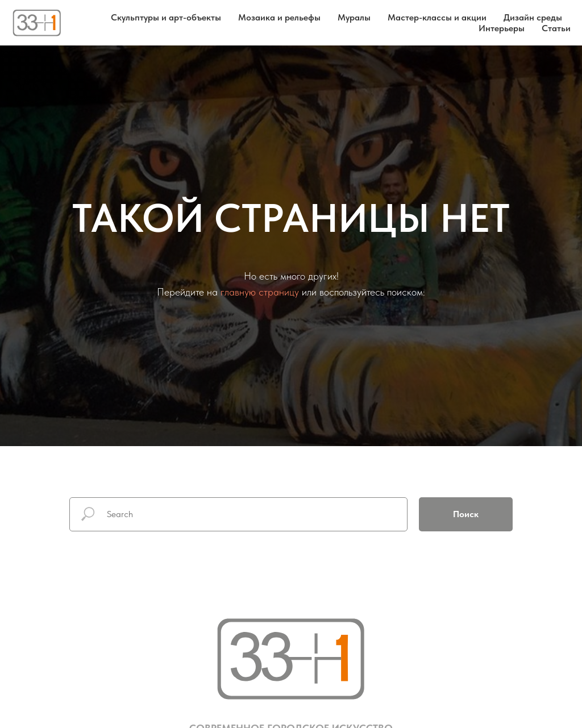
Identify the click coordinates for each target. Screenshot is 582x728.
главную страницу (260, 292)
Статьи (556, 28)
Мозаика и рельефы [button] (279, 17)
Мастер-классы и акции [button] (437, 17)
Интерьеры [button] (502, 28)
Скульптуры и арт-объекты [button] (166, 17)
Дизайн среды (533, 17)
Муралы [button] (354, 17)
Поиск (466, 514)
